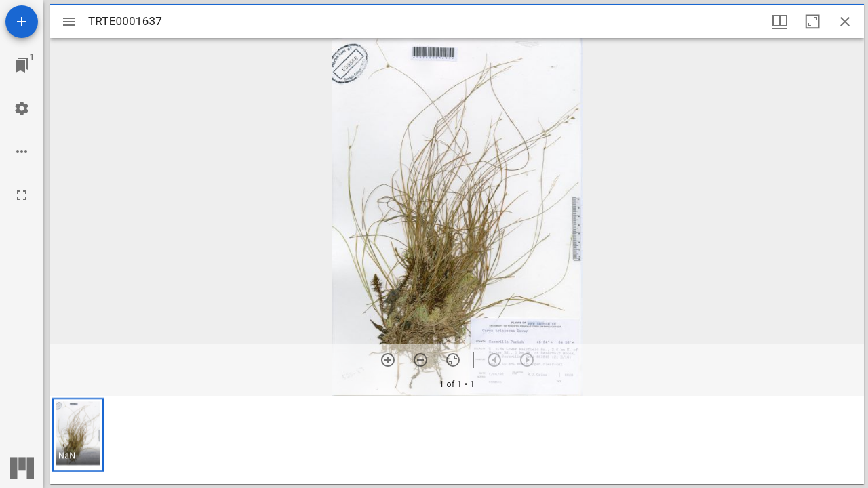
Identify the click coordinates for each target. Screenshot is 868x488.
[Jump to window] (22, 65)
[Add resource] (22, 22)
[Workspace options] (22, 152)
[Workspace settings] (22, 108)
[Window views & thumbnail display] (780, 22)
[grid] (457, 440)
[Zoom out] (420, 360)
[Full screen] (22, 195)
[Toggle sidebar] (69, 22)
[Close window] (845, 22)
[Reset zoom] (453, 360)
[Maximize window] (812, 22)
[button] (78, 435)
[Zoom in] (388, 360)
